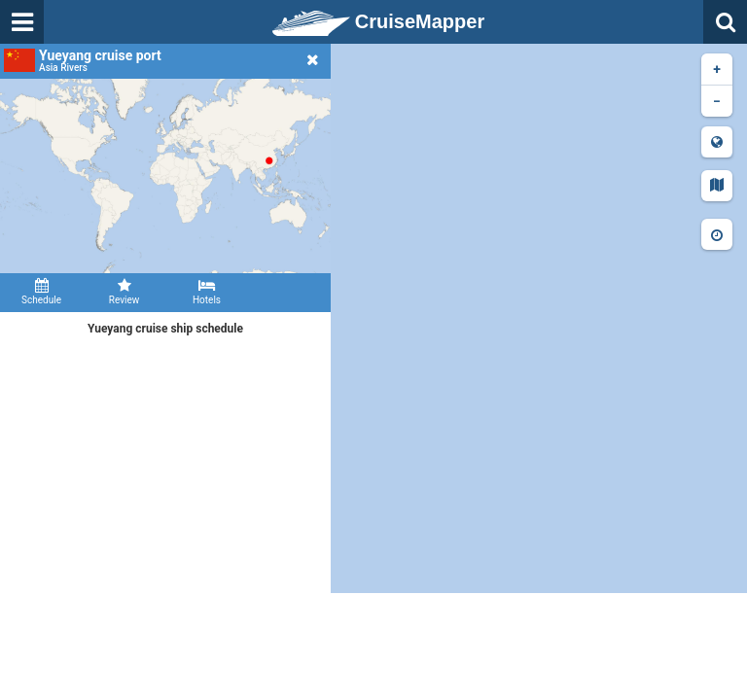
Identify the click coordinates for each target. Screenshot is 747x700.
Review (124, 292)
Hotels (207, 292)
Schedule (41, 292)
